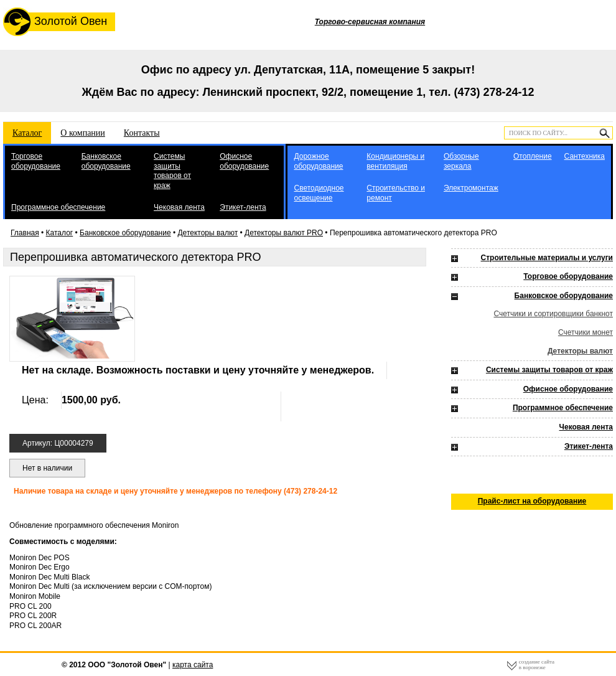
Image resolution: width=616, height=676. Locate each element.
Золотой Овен (55, 22)
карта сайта (193, 665)
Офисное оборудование (244, 161)
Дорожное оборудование (318, 161)
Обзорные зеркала (461, 161)
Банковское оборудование (106, 161)
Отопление (533, 156)
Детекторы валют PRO (284, 233)
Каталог (27, 133)
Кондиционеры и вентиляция (395, 161)
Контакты (142, 133)
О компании (82, 133)
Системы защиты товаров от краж (172, 171)
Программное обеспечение (58, 207)
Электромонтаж (471, 188)
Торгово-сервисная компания (370, 22)
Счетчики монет (586, 332)
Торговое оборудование (36, 161)
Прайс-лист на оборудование (532, 501)
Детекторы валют (208, 233)
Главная (25, 233)
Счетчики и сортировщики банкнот (553, 314)
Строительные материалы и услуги (547, 258)
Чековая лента (179, 207)
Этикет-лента (243, 207)
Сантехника (585, 156)
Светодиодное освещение (319, 193)
